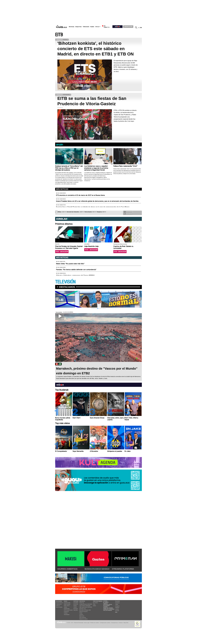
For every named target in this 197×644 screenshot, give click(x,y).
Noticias (72, 27)
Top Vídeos (95, 603)
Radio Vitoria (67, 606)
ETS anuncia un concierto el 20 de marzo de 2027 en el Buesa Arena (80, 195)
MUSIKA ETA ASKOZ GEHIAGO (97, 569)
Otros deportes (83, 617)
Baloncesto (82, 616)
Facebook (117, 603)
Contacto (121, 623)
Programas (66, 612)
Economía (76, 604)
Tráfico (105, 603)
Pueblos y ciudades (109, 609)
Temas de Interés (108, 608)
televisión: (59, 601)
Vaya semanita (59, 607)
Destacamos (67, 287)
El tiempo (106, 602)
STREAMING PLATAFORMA (123, 569)
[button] (141, 235)
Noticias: (76, 601)
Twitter (117, 604)
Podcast (66, 613)
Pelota (81, 613)
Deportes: (82, 601)
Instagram (117, 606)
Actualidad (76, 603)
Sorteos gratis (108, 605)
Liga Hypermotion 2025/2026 (86, 607)
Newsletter (118, 601)
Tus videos (128, 214)
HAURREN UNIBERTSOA (67, 569)
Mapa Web (126, 623)
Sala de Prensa (108, 610)
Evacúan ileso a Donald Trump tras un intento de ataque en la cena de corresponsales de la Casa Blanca (93, 207)
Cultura (75, 607)
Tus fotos (128, 212)
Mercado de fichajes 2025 (85, 610)
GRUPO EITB (128, 27)
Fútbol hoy (82, 603)
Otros (97, 27)
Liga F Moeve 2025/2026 (85, 606)
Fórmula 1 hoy (83, 609)
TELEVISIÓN (65, 282)
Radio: (66, 601)
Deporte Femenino (84, 612)
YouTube (117, 611)
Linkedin (117, 609)
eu (139, 28)
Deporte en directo (84, 619)
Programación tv (59, 603)
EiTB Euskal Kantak (68, 610)
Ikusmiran (76, 609)
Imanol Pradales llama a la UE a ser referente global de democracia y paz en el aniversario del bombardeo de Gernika (97, 201)
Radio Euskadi (67, 604)
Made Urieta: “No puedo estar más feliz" (70, 264)
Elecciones (106, 606)
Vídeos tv (58, 606)
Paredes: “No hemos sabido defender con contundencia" (76, 270)
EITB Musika (67, 609)
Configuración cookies (105, 623)
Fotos (94, 604)
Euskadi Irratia (67, 603)
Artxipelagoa (67, 615)
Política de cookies (95, 623)
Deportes (78, 27)
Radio (92, 27)
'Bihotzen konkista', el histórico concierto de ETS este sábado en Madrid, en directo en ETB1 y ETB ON (96, 49)
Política (75, 606)
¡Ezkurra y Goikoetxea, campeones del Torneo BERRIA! (75, 275)
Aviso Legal (87, 623)
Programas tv (59, 604)
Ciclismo (81, 615)
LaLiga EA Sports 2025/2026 (86, 604)
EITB (59, 35)
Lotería (105, 607)
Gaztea (65, 607)
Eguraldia (76, 610)
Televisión (86, 27)
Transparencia (114, 623)
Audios (94, 606)
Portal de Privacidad (79, 623)
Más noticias (62, 189)
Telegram (117, 607)
